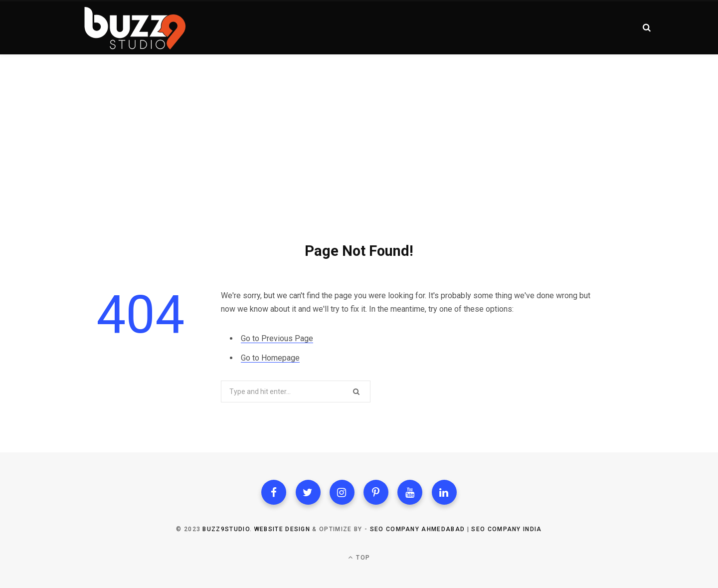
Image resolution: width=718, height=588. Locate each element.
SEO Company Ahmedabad (418, 529)
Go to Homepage (270, 358)
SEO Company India (506, 529)
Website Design (282, 529)
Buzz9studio (226, 529)
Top (359, 557)
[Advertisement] (359, 130)
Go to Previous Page (277, 338)
